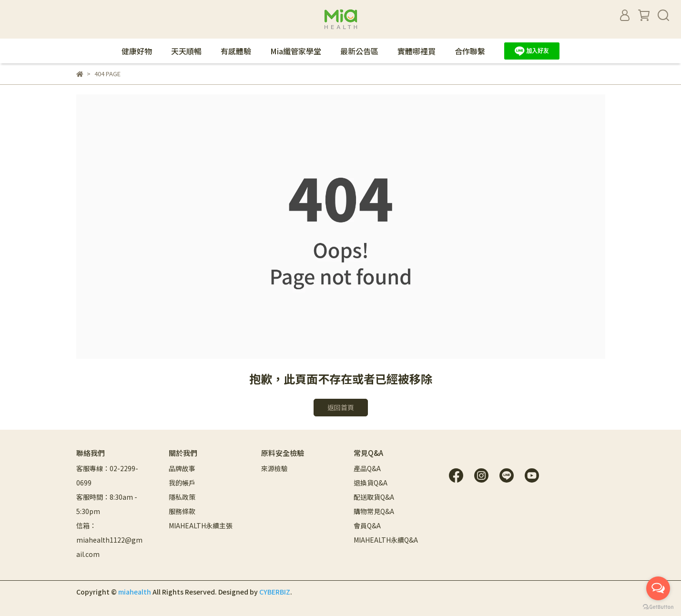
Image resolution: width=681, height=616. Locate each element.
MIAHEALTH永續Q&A (386, 540)
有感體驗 (236, 51)
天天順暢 (186, 51)
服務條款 (182, 511)
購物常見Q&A (374, 511)
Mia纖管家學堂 (296, 51)
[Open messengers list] (658, 588)
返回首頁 (341, 407)
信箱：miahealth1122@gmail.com (109, 540)
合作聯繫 (470, 51)
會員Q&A (367, 525)
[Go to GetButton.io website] (658, 606)
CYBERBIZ (275, 592)
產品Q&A (367, 468)
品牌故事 (182, 468)
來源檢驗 (274, 468)
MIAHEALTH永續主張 (201, 525)
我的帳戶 (182, 483)
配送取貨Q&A (374, 497)
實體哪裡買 (417, 51)
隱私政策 (182, 497)
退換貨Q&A (371, 483)
